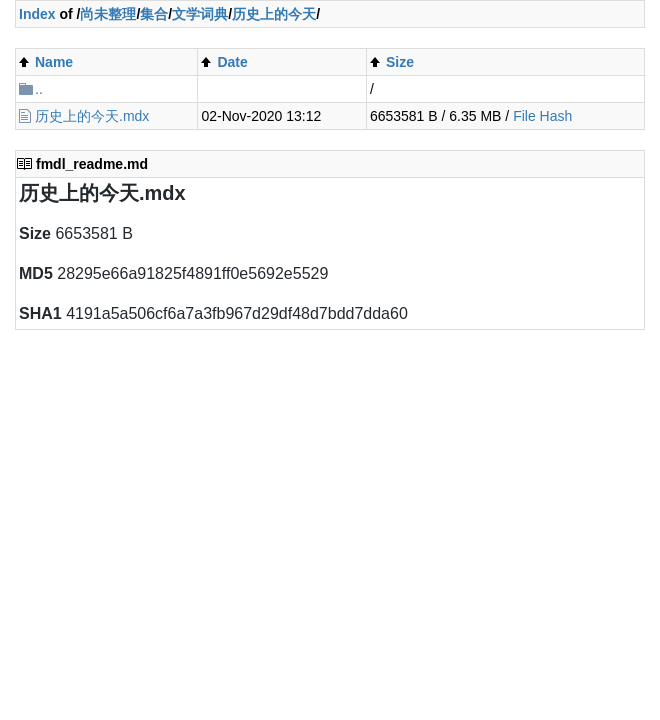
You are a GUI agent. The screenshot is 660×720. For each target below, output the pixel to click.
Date (232, 62)
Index (37, 14)
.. (39, 89)
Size (400, 62)
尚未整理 (108, 14)
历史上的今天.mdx (92, 116)
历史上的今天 (274, 14)
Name (54, 62)
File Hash (542, 116)
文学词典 (200, 14)
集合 (154, 14)
